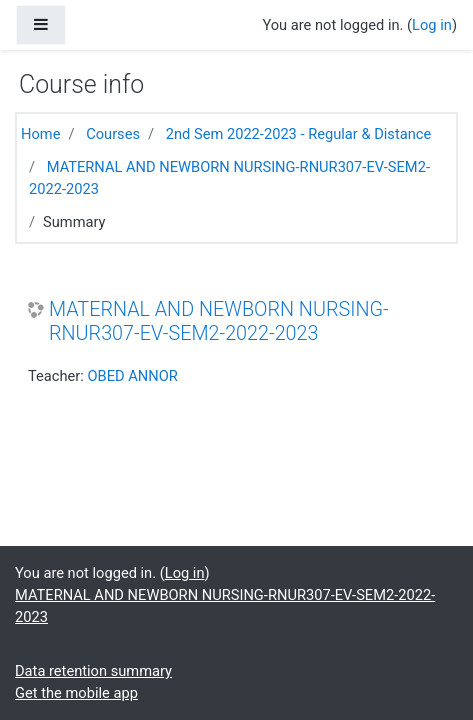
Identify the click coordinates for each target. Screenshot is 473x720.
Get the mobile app (76, 693)
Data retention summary (93, 671)
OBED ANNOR (132, 376)
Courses (113, 134)
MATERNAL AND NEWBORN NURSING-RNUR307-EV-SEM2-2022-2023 (219, 321)
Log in (432, 25)
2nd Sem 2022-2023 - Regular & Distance (299, 134)
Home (40, 134)
